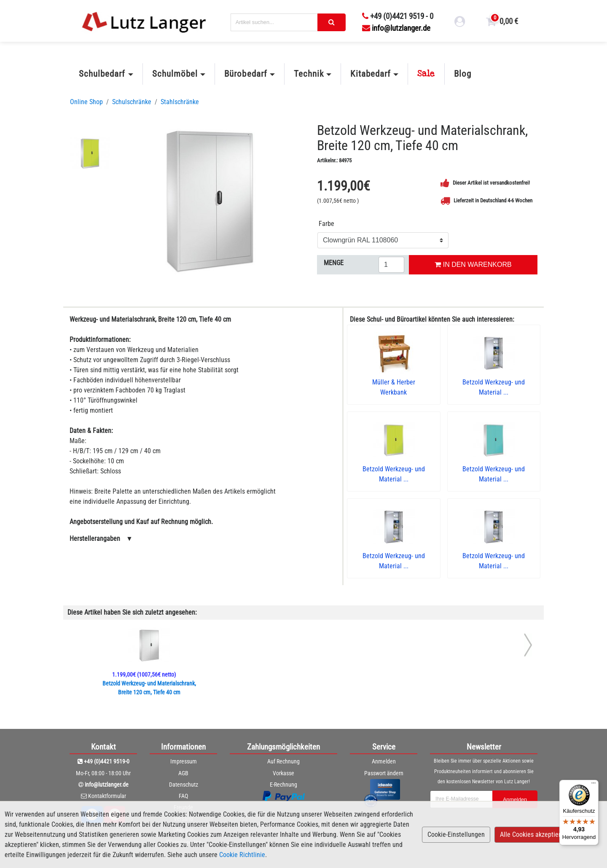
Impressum (184, 761)
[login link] (460, 23)
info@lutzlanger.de (396, 28)
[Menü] (594, 785)
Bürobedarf (246, 74)
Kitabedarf (370, 74)
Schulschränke (132, 102)
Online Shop (86, 102)
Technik (309, 74)
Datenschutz (184, 785)
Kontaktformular (107, 796)
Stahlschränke (180, 102)
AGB (183, 773)
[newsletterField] (461, 799)
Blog (463, 74)
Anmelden (384, 761)
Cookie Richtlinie (242, 855)
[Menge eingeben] (391, 265)
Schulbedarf (102, 74)
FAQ (183, 796)
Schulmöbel (175, 74)
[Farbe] (383, 240)
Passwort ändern (384, 773)
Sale (426, 74)
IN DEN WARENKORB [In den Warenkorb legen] (473, 265)
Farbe (326, 224)
